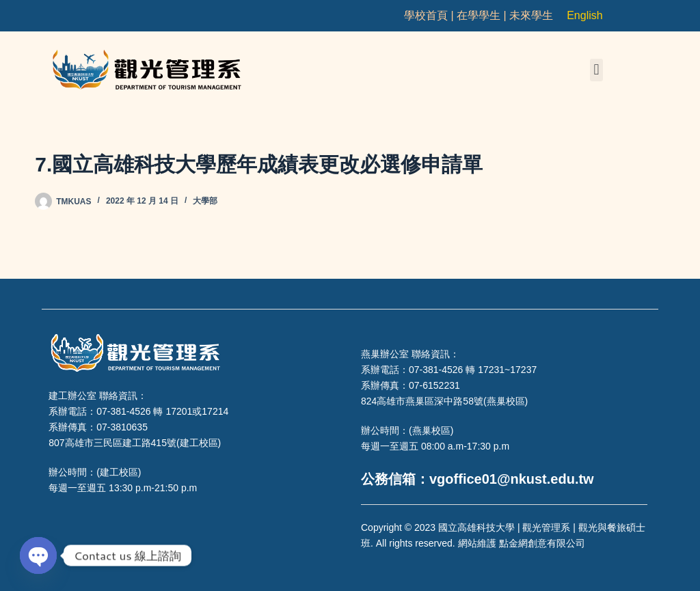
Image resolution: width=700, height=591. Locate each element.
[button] (596, 70)
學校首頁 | (430, 15)
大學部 (205, 201)
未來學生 (531, 15)
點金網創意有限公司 (542, 543)
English (584, 15)
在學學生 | (483, 15)
